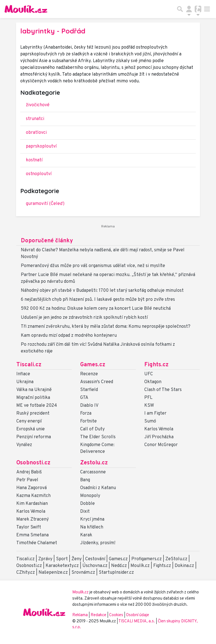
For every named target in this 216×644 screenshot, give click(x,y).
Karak (86, 535)
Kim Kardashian (32, 504)
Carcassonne (93, 472)
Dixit (85, 512)
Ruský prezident (33, 413)
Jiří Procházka (159, 437)
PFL (148, 398)
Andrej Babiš (29, 472)
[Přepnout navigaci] (189, 9)
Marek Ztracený (32, 519)
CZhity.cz (26, 573)
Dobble (87, 504)
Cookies (116, 615)
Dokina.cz (184, 566)
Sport (62, 559)
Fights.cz (156, 365)
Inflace (23, 374)
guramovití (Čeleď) (45, 204)
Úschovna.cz (95, 566)
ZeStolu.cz (176, 559)
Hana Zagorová (31, 488)
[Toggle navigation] (207, 9)
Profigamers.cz (147, 559)
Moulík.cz (140, 566)
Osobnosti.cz (33, 463)
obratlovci (36, 133)
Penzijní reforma (34, 437)
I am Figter (155, 413)
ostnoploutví (39, 174)
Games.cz (93, 365)
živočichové (38, 105)
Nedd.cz (119, 566)
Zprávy (45, 559)
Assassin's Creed (97, 382)
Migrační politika (33, 398)
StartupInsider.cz (116, 573)
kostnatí (34, 160)
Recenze (89, 374)
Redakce (98, 615)
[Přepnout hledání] (180, 9)
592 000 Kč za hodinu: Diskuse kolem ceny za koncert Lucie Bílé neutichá (96, 309)
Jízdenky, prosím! (98, 543)
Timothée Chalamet (37, 543)
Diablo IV (89, 406)
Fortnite (88, 421)
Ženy (76, 559)
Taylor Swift (29, 527)
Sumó (150, 421)
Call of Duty (92, 429)
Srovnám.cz (83, 573)
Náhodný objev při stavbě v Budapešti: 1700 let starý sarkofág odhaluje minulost (102, 291)
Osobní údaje (138, 615)
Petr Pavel (27, 480)
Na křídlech (92, 527)
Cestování (95, 559)
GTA (84, 398)
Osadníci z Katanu (98, 488)
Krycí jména (92, 519)
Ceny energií (29, 421)
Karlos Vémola (159, 429)
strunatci (35, 119)
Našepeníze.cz (53, 573)
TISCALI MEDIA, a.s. (137, 621)
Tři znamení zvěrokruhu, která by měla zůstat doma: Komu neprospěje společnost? (106, 327)
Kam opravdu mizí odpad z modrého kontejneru (69, 336)
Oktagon (153, 382)
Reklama (80, 615)
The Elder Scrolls (98, 437)
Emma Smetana (32, 535)
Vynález (24, 445)
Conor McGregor (161, 445)
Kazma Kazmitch (33, 496)
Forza (86, 413)
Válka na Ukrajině (34, 390)
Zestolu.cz (94, 463)
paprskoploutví (41, 146)
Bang (85, 480)
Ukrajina (25, 382)
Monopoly (90, 496)
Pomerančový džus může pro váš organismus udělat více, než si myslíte (93, 266)
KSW (149, 406)
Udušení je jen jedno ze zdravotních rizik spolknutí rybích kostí (84, 318)
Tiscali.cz (29, 365)
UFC (149, 374)
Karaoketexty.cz (62, 566)
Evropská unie (31, 429)
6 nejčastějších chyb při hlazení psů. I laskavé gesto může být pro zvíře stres (98, 300)
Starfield (89, 390)
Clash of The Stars (163, 390)
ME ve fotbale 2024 (37, 406)
